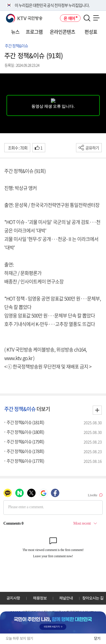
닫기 (97, 638)
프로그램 (34, 32)
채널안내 (66, 598)
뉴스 (15, 32)
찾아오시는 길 (93, 598)
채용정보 (40, 598)
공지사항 (13, 598)
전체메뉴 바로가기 (0, 0)
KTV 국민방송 (16, 16)
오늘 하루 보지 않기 (19, 638)
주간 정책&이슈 (16, 46)
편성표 (91, 32)
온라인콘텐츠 (62, 32)
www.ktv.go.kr (18, 358)
